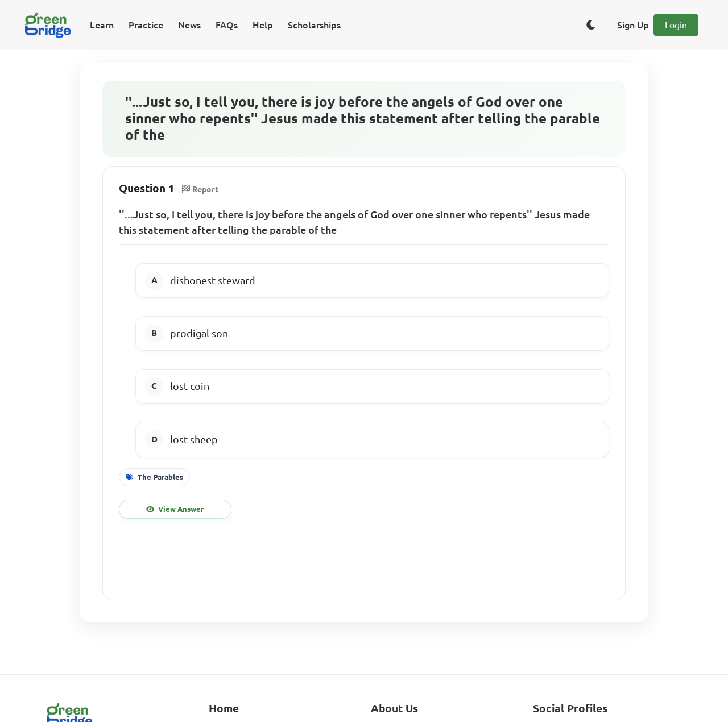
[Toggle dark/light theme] (591, 25)
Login (676, 25)
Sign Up (633, 25)
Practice (146, 25)
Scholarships (314, 25)
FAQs (227, 25)
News (189, 25)
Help (263, 25)
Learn (102, 25)
